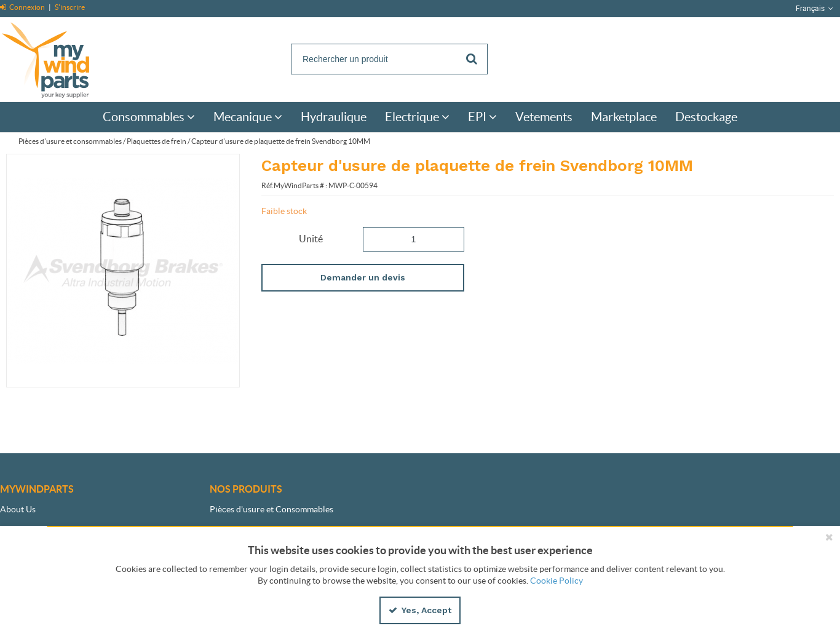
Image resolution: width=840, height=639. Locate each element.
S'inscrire (70, 7)
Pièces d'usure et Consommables (271, 509)
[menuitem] (149, 117)
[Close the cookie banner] (829, 537)
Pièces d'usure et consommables (70, 141)
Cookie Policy (557, 581)
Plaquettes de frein (157, 141)
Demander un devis (363, 277)
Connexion (23, 7)
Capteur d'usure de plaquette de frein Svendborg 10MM (281, 141)
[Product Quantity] (414, 239)
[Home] (58, 58)
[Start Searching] (472, 59)
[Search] (389, 59)
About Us (18, 509)
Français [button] (815, 9)
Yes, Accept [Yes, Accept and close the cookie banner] (420, 610)
